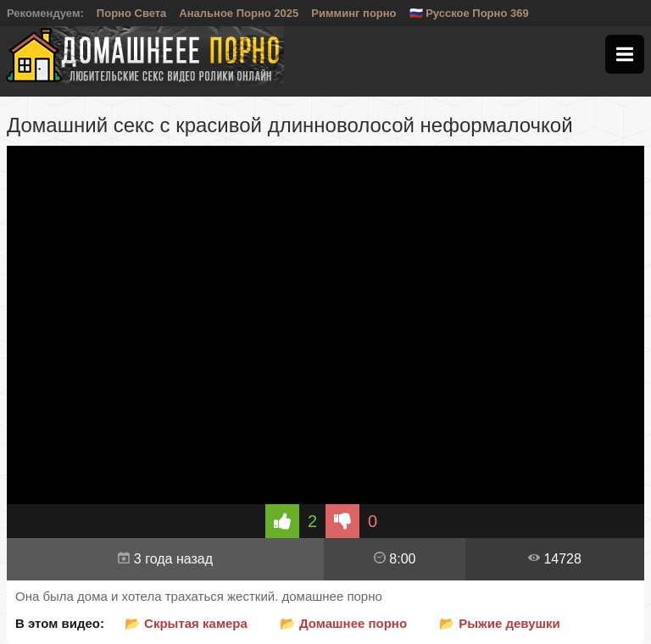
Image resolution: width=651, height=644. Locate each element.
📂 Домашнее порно (343, 623)
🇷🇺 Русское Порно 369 (469, 13)
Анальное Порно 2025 (239, 13)
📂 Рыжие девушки (500, 623)
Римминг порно (353, 13)
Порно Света (132, 13)
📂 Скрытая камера (186, 623)
